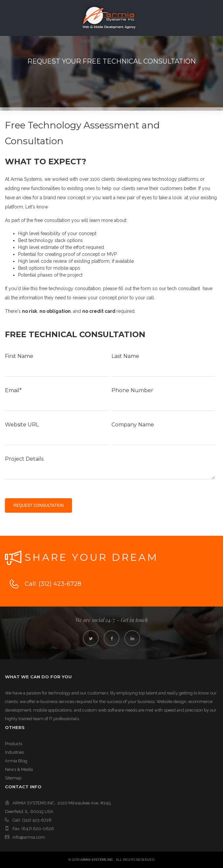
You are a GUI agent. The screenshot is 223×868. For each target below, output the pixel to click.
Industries (14, 752)
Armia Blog (16, 761)
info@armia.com (29, 837)
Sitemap (13, 778)
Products (14, 744)
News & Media (19, 769)
